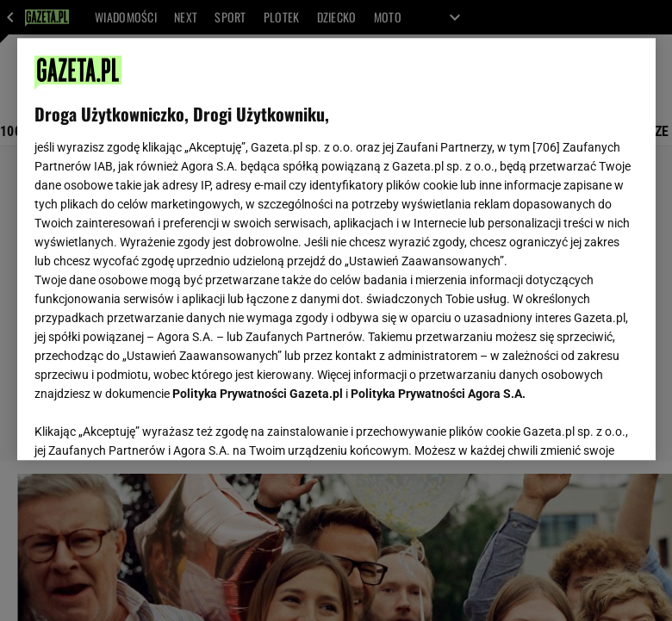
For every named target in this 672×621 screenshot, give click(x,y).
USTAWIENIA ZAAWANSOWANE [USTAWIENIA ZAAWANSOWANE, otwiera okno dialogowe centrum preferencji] (147, 425)
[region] (336, 249)
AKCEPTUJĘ (579, 426)
